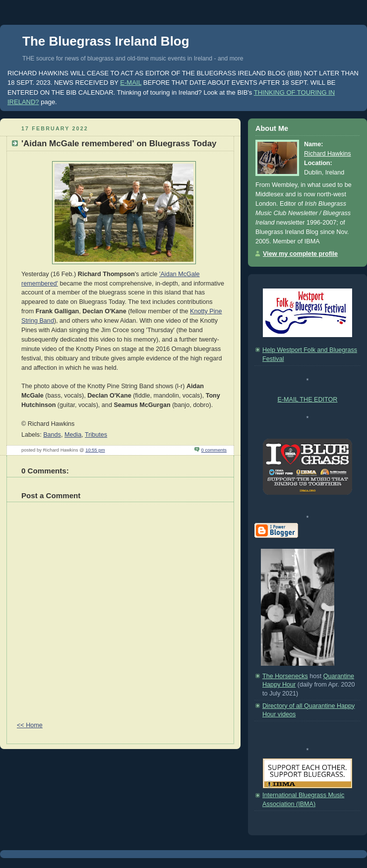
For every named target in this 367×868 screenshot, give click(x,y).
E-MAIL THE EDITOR (308, 400)
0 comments (214, 450)
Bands (52, 435)
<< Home (30, 725)
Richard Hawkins (328, 154)
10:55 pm (95, 450)
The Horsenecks (285, 676)
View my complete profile (300, 254)
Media (73, 435)
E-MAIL (131, 83)
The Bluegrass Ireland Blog (106, 41)
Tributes (96, 435)
